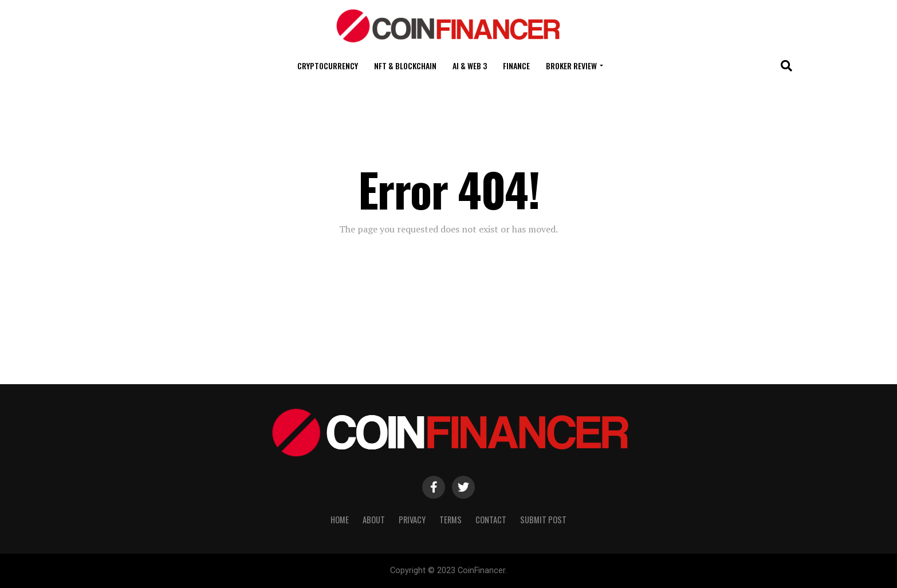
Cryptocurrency (328, 66)
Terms (451, 520)
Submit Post (543, 520)
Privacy (412, 520)
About (374, 520)
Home (340, 520)
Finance (516, 66)
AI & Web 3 (470, 66)
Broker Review (571, 66)
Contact (491, 520)
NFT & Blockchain (405, 66)
